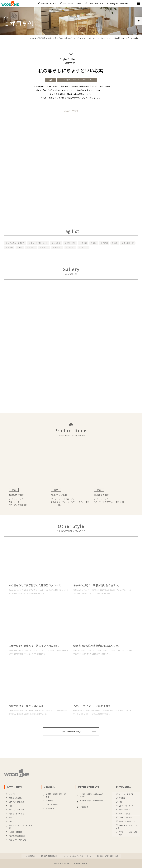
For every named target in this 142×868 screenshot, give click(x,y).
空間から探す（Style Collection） (61, 38)
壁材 (9, 818)
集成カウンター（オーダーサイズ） (19, 827)
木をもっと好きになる (127, 822)
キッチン (10, 794)
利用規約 (32, 856)
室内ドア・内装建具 (14, 802)
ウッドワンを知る (125, 818)
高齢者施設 (48, 809)
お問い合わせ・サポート (72, 3)
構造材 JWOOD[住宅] (15, 836)
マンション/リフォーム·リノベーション (97, 38)
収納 (9, 806)
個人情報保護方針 (51, 856)
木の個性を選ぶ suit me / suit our (89, 802)
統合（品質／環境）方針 (109, 856)
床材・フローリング (14, 810)
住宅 (78, 38)
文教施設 (47, 801)
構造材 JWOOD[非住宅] (16, 840)
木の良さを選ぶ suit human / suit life (89, 796)
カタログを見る (124, 814)
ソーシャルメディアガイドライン (79, 856)
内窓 (9, 822)
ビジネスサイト (124, 810)
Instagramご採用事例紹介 (118, 3)
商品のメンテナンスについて (126, 827)
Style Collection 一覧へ (78, 732)
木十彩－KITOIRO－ (14, 832)
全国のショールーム (48, 3)
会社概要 (122, 798)
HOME (32, 38)
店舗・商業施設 (50, 805)
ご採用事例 (41, 38)
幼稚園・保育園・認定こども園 (54, 796)
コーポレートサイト (96, 3)
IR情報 (121, 802)
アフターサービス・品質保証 (126, 833)
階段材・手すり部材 (14, 814)
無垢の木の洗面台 (14, 798)
